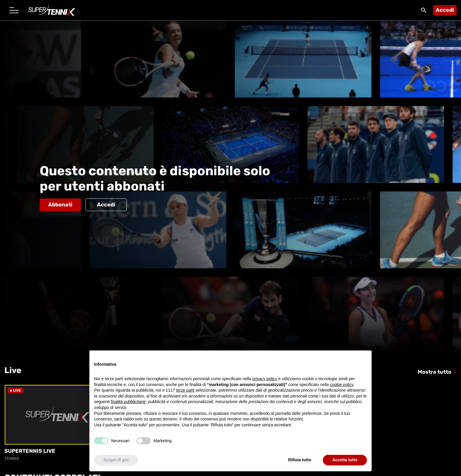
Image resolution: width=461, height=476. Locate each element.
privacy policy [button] (265, 379)
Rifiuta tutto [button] (300, 460)
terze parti (185, 390)
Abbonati (60, 205)
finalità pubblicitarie (128, 402)
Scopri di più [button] (116, 460)
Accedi (445, 10)
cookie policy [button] (341, 385)
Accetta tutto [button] (345, 460)
